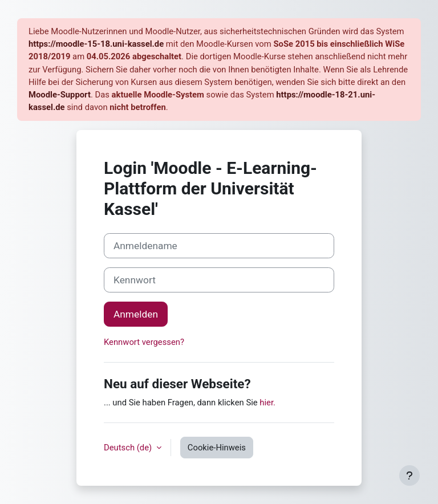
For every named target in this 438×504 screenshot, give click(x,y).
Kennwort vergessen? (144, 342)
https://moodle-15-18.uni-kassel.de (96, 44)
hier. (267, 403)
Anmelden (136, 314)
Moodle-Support (60, 95)
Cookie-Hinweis (217, 448)
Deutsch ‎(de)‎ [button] (129, 448)
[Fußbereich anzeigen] (409, 475)
